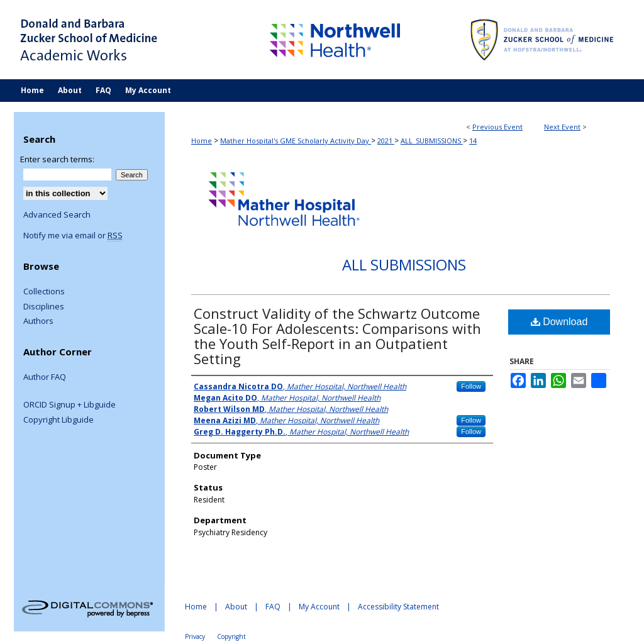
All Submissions (404, 264)
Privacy (195, 636)
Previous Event (497, 127)
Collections (44, 292)
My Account (319, 607)
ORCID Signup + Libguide (69, 405)
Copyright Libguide (58, 420)
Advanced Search (57, 214)
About (236, 607)
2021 (386, 141)
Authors (38, 321)
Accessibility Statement (398, 607)
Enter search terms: (57, 159)
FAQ (273, 607)
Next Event (562, 127)
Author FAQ (45, 377)
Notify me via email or (73, 236)
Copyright (231, 636)
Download (559, 322)
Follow (471, 386)
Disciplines (44, 307)
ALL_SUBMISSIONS (432, 141)
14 (473, 141)
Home (202, 141)
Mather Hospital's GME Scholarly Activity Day (296, 141)
